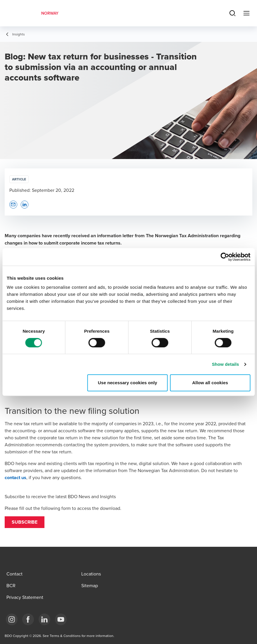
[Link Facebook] (28, 619)
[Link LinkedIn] (44, 619)
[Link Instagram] (12, 619)
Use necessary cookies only (128, 383)
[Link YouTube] (61, 619)
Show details (226, 364)
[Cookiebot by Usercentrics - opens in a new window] (225, 257)
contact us (15, 478)
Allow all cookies (210, 383)
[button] (25, 522)
